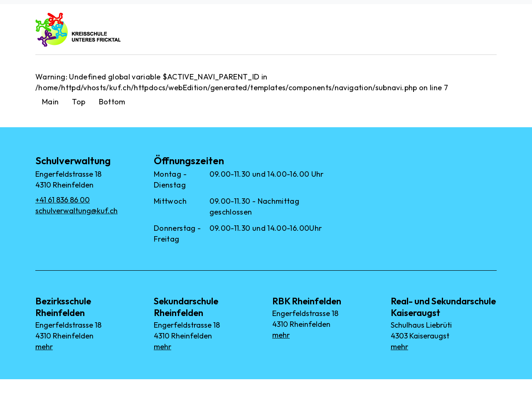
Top (79, 102)
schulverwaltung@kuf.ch (76, 211)
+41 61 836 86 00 (63, 200)
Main (50, 102)
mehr (44, 347)
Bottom (112, 102)
